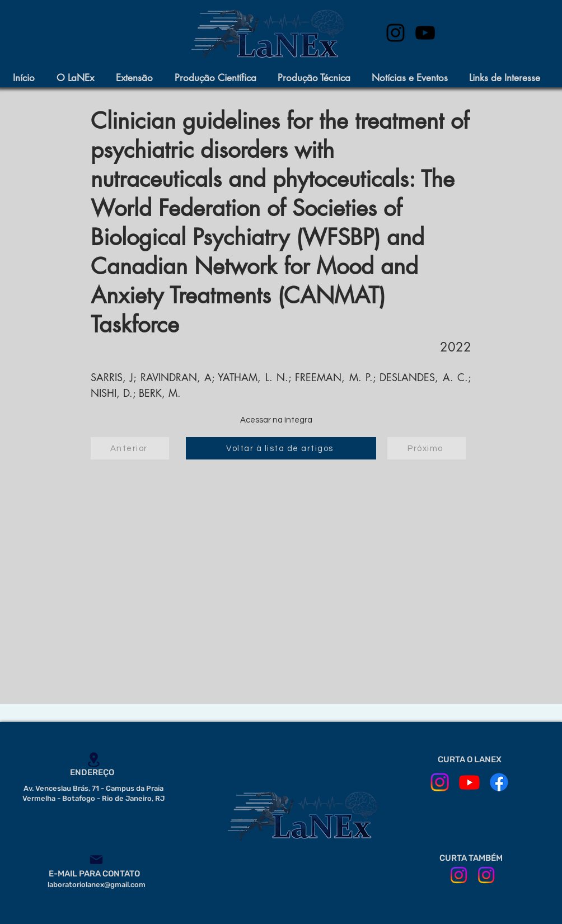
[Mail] (96, 860)
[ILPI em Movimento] (459, 875)
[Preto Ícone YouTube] (425, 33)
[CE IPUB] (486, 875)
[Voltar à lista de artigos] (281, 448)
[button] (81, 78)
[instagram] (395, 33)
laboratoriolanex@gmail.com (97, 885)
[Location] (93, 759)
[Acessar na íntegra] (276, 420)
